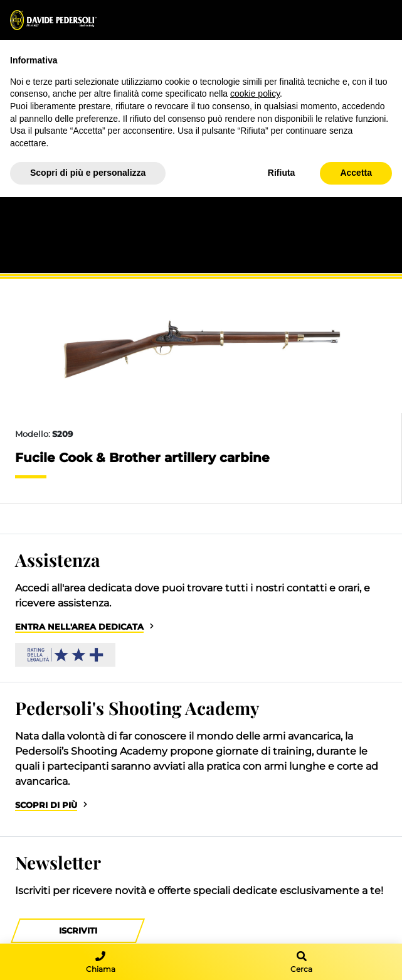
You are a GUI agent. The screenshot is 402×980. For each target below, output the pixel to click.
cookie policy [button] (255, 94)
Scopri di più (46, 805)
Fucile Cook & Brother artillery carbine (142, 458)
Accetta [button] (356, 173)
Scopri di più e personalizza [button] (88, 173)
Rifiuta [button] (282, 173)
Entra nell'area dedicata (79, 627)
